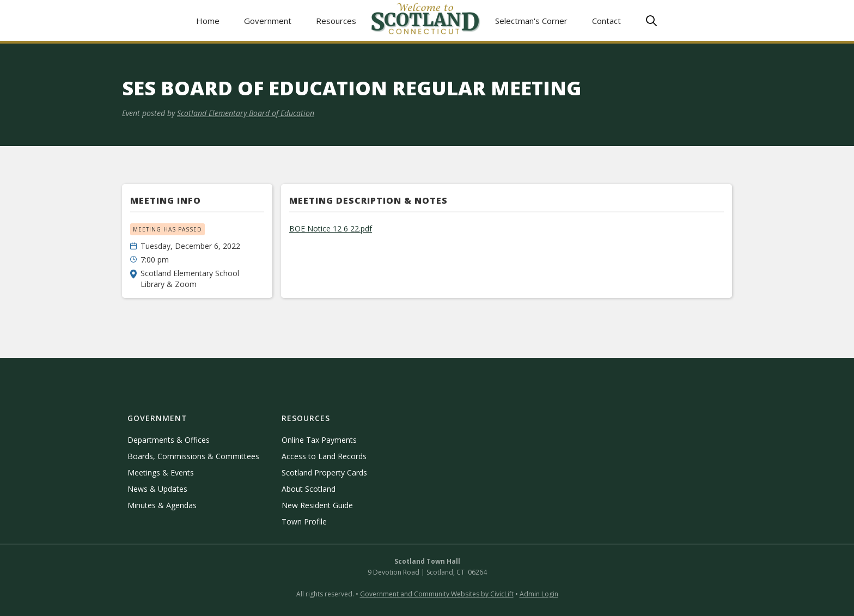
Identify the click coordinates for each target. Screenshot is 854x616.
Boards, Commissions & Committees (193, 456)
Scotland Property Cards (324, 472)
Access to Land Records (324, 456)
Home (208, 21)
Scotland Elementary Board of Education (246, 113)
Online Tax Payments (319, 440)
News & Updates (157, 489)
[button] (268, 20)
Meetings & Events (161, 472)
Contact (606, 21)
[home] (426, 20)
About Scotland (309, 489)
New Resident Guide (317, 505)
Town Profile (304, 522)
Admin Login (539, 594)
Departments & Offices (169, 440)
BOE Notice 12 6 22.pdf (331, 228)
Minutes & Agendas (162, 505)
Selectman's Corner (531, 21)
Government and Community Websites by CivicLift (437, 594)
